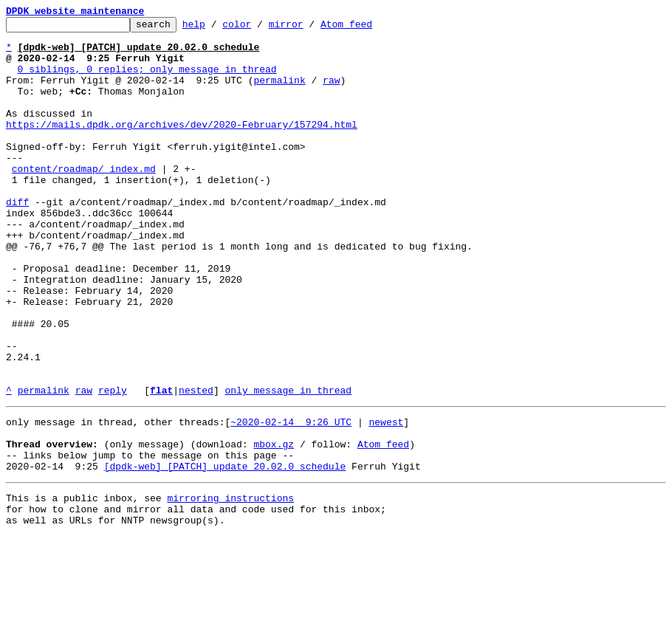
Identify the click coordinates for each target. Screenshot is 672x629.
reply (113, 465)
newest (386, 499)
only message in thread (288, 465)
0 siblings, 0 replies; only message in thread (147, 80)
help (217, 28)
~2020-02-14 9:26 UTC (291, 499)
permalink (279, 93)
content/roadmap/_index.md (84, 199)
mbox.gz (274, 526)
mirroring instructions (230, 586)
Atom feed (369, 28)
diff (17, 239)
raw (331, 93)
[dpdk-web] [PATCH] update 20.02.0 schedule (225, 552)
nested (196, 465)
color (260, 28)
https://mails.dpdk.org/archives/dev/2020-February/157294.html (182, 146)
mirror (309, 28)
